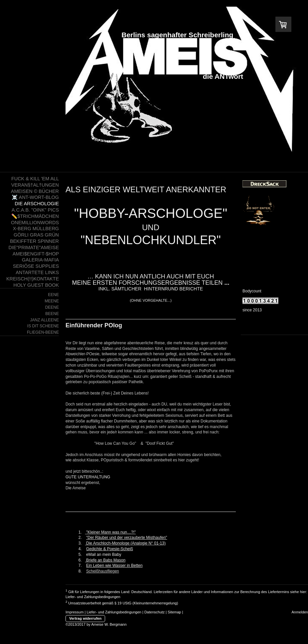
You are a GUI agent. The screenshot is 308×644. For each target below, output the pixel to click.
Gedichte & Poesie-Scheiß (110, 549)
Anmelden (300, 612)
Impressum (75, 612)
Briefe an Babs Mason (105, 560)
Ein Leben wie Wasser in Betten (114, 565)
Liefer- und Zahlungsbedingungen (93, 597)
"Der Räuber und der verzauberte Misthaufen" (127, 538)
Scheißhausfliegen (103, 571)
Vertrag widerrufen (85, 618)
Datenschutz (154, 612)
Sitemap (174, 612)
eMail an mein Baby (104, 555)
